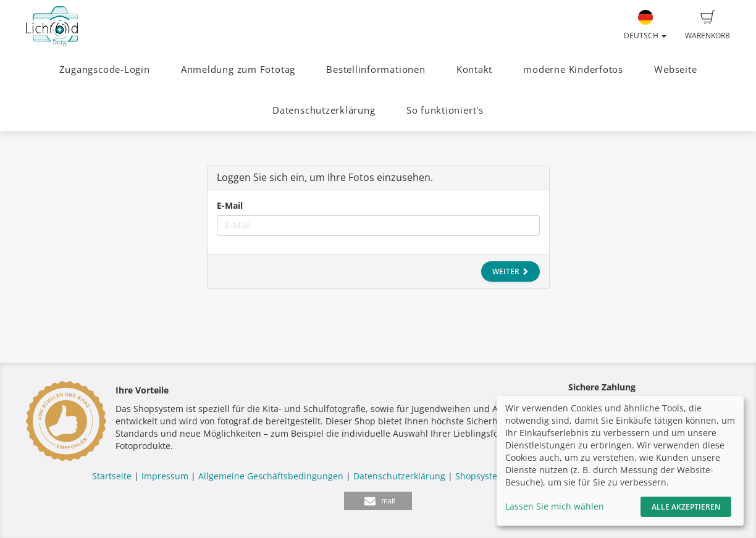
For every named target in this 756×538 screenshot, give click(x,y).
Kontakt (474, 69)
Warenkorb (708, 25)
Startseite (112, 476)
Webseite (675, 69)
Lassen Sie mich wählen (555, 506)
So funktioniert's (445, 110)
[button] (378, 501)
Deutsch (645, 25)
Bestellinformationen (376, 69)
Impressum (165, 476)
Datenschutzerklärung (324, 110)
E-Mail (230, 205)
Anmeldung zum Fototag (238, 69)
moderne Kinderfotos (573, 69)
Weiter (510, 271)
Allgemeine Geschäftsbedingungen (271, 476)
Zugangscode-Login (105, 69)
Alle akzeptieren (686, 507)
